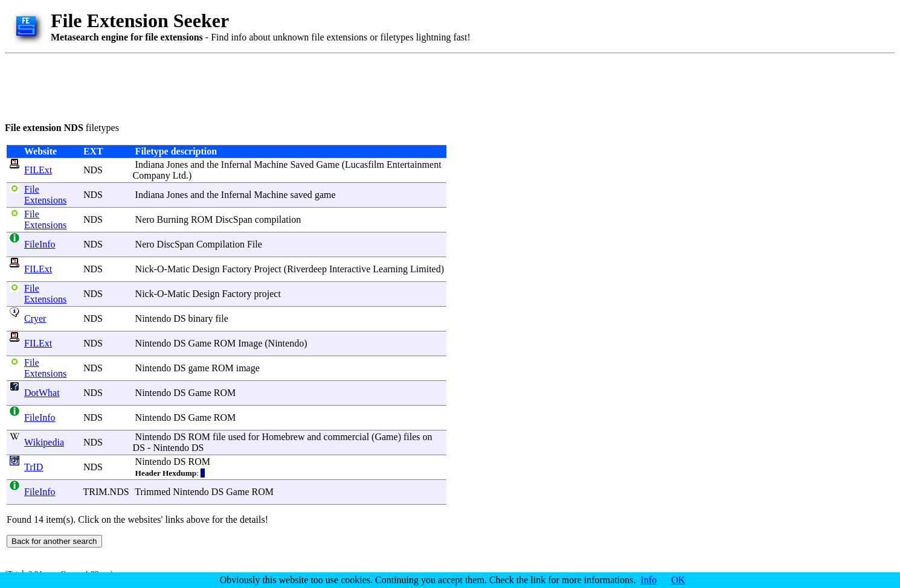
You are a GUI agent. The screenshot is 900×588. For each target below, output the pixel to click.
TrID (34, 467)
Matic (178, 269)
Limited (426, 269)
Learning (390, 269)
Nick (145, 269)
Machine (271, 165)
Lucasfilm (365, 165)
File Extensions (45, 195)
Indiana (150, 165)
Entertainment (414, 165)
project (267, 294)
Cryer (35, 318)
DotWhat (42, 393)
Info (649, 580)
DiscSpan (234, 219)
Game (328, 165)
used (236, 437)
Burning (173, 219)
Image (250, 343)
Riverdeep (307, 269)
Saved (302, 165)
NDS (93, 170)
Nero (145, 219)
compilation (278, 219)
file (221, 318)
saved (301, 195)
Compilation (220, 244)
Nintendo (153, 318)
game (325, 195)
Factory (237, 269)
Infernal (236, 165)
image (248, 368)
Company (152, 175)
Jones (178, 165)
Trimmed (153, 492)
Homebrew (283, 437)
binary (201, 318)
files (412, 437)
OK (678, 580)
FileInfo (40, 244)
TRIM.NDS (106, 492)
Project (267, 269)
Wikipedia (44, 442)
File (255, 244)
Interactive (350, 269)
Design (206, 269)
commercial (347, 437)
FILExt (38, 170)
